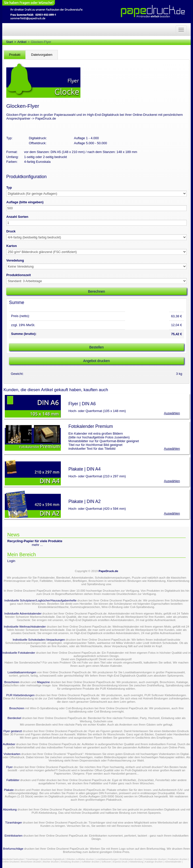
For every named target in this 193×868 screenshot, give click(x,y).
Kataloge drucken (154, 862)
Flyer (10, 767)
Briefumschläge (13, 849)
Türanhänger (13, 822)
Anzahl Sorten (17, 217)
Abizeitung (10, 809)
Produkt (15, 55)
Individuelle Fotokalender (19, 653)
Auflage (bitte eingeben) (25, 202)
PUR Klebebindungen (20, 695)
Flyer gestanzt (13, 731)
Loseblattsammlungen (22, 672)
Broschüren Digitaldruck (53, 859)
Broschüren (12, 682)
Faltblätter (13, 780)
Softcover (106, 862)
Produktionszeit (19, 275)
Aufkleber (9, 744)
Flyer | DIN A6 (82, 404)
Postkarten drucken (178, 859)
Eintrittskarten (13, 835)
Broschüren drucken (31, 862)
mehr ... (37, 545)
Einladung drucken (70, 862)
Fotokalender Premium (91, 426)
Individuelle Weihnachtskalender (25, 626)
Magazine (44, 682)
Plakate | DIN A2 (84, 501)
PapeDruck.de (108, 571)
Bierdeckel (14, 718)
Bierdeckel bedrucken (13, 859)
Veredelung (15, 260)
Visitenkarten (12, 754)
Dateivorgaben (42, 55)
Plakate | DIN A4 (84, 469)
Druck (11, 231)
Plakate (9, 790)
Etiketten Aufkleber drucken (80, 859)
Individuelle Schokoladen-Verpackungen (39, 640)
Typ (9, 188)
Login (11, 561)
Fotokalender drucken (155, 859)
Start (9, 42)
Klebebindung (136, 862)
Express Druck (120, 862)
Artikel (22, 42)
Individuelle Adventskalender (23, 613)
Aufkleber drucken (91, 862)
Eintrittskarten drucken (131, 859)
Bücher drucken (51, 862)
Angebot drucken (96, 361)
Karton (12, 246)
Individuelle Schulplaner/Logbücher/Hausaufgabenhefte (41, 600)
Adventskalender (173, 862)
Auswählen (172, 413)
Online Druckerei (11, 862)
